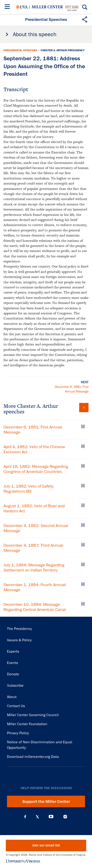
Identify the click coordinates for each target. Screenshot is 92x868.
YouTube (51, 817)
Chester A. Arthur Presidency (63, 50)
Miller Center (47, 7)
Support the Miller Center (46, 801)
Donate (13, 674)
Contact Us (16, 706)
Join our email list (46, 845)
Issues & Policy (19, 640)
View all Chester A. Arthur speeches (84, 408)
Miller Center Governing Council (33, 715)
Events (12, 663)
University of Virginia (22, 7)
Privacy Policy (18, 733)
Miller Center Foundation (27, 724)
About (12, 697)
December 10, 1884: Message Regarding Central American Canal (35, 607)
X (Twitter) (37, 817)
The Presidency (19, 629)
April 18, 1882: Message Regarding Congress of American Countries (36, 469)
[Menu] (8, 7)
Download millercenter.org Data (33, 757)
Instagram (65, 817)
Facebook (25, 817)
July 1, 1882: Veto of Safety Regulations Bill (29, 489)
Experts (13, 651)
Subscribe (15, 686)
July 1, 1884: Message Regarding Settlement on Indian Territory (34, 568)
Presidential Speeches (20, 50)
